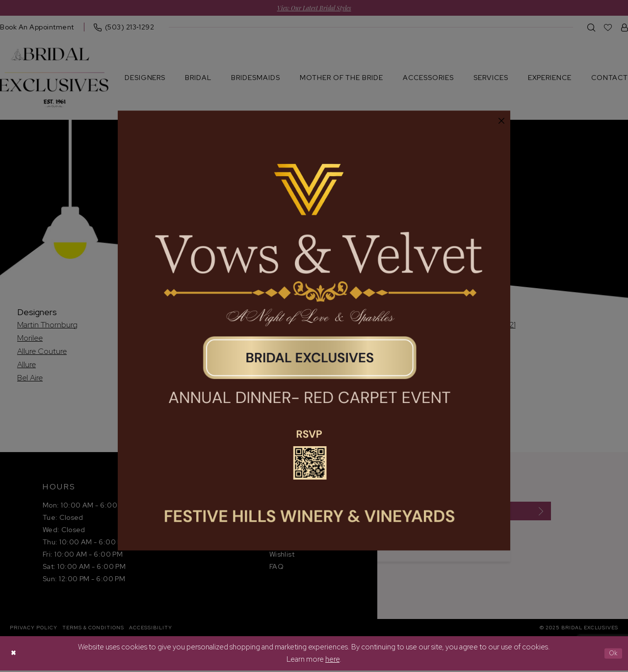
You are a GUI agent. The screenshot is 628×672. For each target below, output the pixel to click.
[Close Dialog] (15, 655)
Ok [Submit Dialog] (612, 654)
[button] (501, 121)
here (332, 661)
